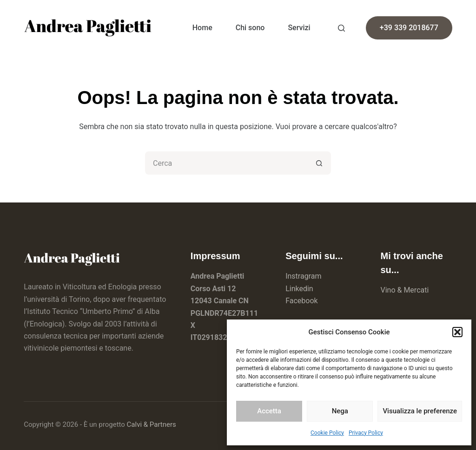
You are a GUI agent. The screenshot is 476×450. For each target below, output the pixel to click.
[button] (457, 332)
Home (202, 28)
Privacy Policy (366, 433)
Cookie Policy (327, 433)
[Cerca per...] (226, 163)
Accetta (269, 411)
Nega (340, 411)
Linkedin (299, 289)
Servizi (299, 28)
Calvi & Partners (152, 424)
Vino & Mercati (404, 290)
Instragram (303, 276)
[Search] (341, 28)
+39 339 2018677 (409, 28)
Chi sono (250, 28)
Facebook (301, 301)
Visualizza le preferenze (420, 411)
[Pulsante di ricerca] (319, 163)
